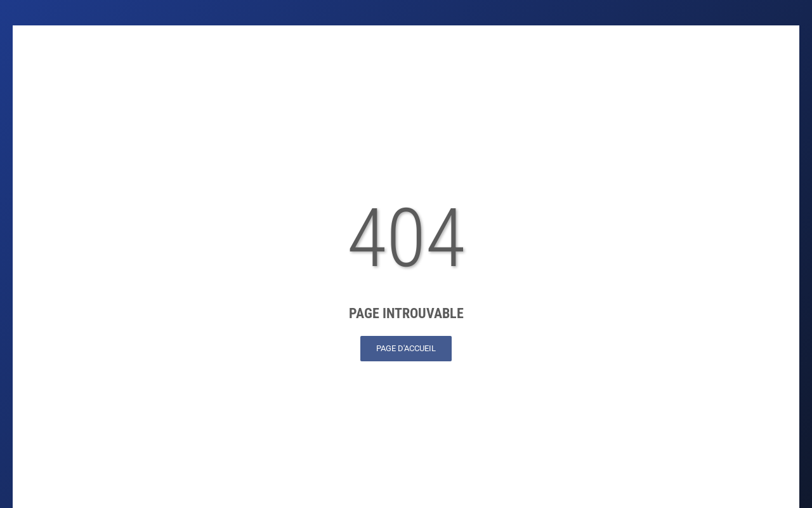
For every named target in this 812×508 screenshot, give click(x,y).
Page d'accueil (406, 348)
